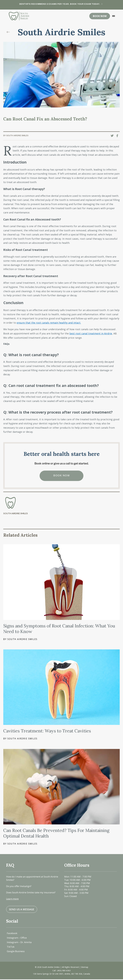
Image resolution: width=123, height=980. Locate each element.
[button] (113, 16)
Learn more (12, 899)
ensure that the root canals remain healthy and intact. (49, 323)
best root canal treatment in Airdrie (91, 334)
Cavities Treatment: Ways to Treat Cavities (47, 732)
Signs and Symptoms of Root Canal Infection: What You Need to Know (59, 629)
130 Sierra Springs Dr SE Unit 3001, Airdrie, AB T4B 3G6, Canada (62, 974)
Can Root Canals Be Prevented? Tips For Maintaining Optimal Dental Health (56, 834)
